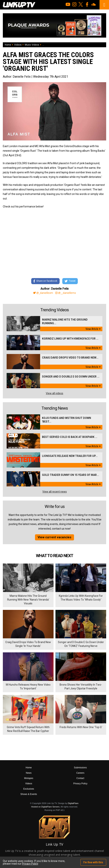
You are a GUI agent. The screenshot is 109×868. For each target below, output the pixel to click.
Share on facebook (45, 281)
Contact (80, 778)
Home (8, 45)
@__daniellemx (66, 293)
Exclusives (29, 789)
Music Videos (32, 45)
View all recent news (55, 492)
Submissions (80, 768)
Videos (18, 45)
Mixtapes (29, 778)
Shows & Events (29, 794)
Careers (80, 773)
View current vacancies (54, 537)
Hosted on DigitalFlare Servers (45, 807)
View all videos (54, 393)
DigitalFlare (73, 803)
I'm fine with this (93, 862)
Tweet (70, 281)
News (29, 773)
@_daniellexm (43, 293)
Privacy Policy (80, 784)
